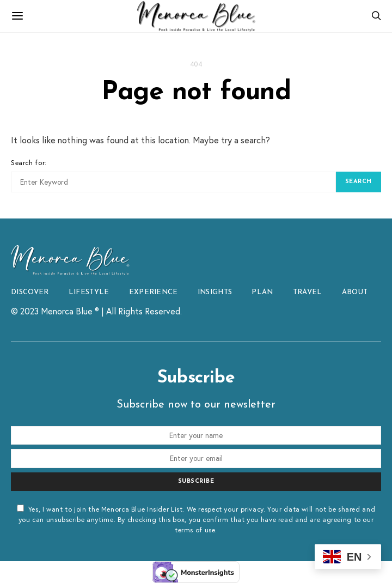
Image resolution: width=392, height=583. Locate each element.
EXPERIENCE (154, 292)
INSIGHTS (215, 292)
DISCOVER (30, 292)
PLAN (262, 292)
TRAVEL (308, 292)
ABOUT (355, 292)
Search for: (29, 162)
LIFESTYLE (89, 292)
